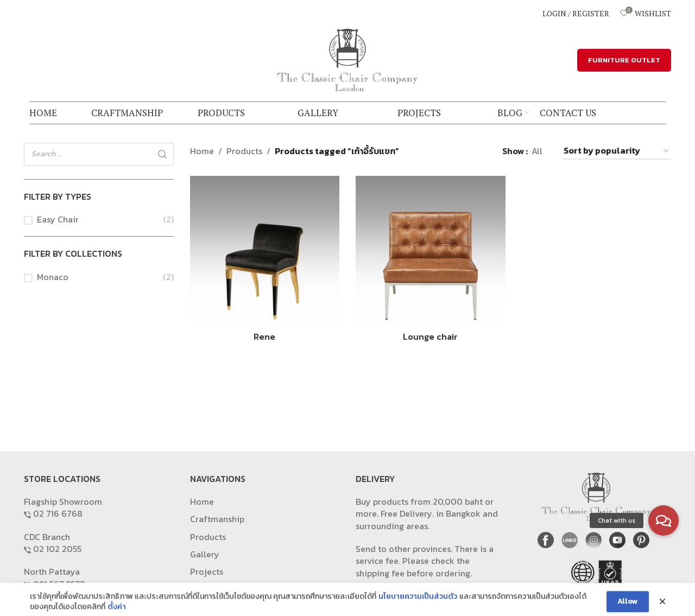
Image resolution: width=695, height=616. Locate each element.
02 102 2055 (57, 549)
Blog (199, 589)
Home (202, 151)
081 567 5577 (59, 584)
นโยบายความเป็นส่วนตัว (418, 610)
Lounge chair (430, 336)
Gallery (205, 554)
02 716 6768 (58, 513)
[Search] (162, 155)
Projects (207, 571)
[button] (664, 520)
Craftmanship (217, 519)
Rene (264, 336)
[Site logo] (347, 59)
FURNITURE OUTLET (624, 60)
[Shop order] (617, 151)
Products (244, 151)
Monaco (53, 277)
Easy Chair (58, 219)
